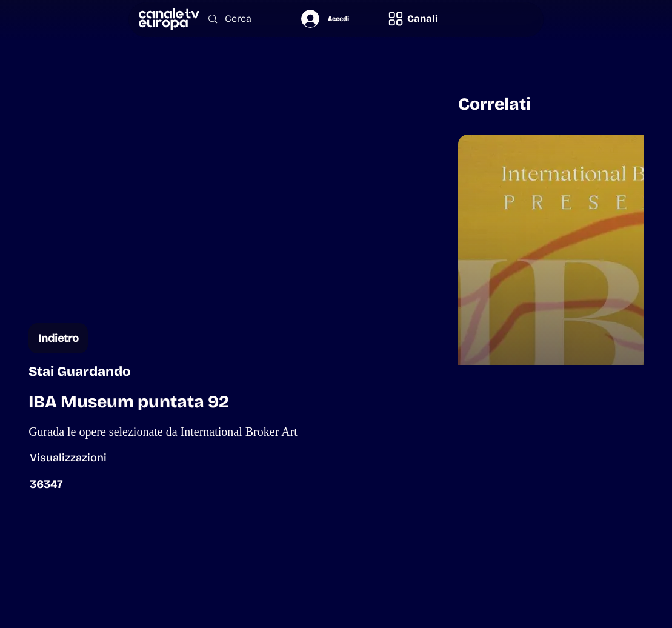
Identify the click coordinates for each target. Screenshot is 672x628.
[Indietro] (58, 338)
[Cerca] (243, 19)
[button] (413, 19)
